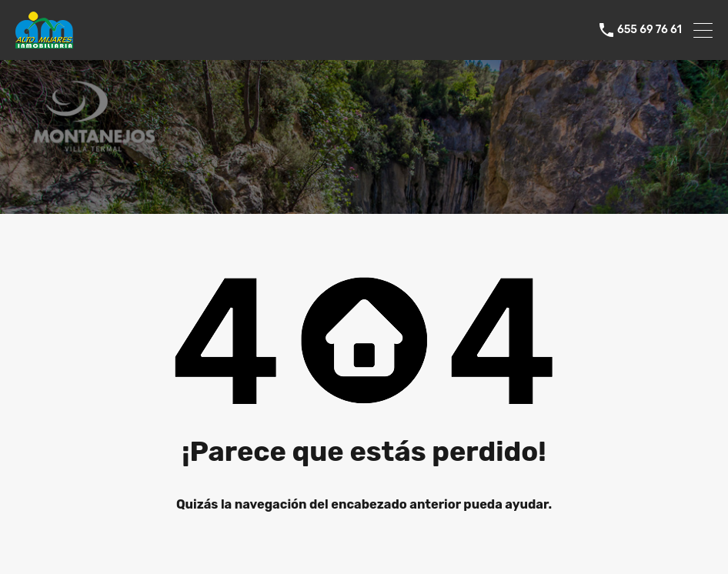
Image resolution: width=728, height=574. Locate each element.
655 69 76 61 (650, 30)
